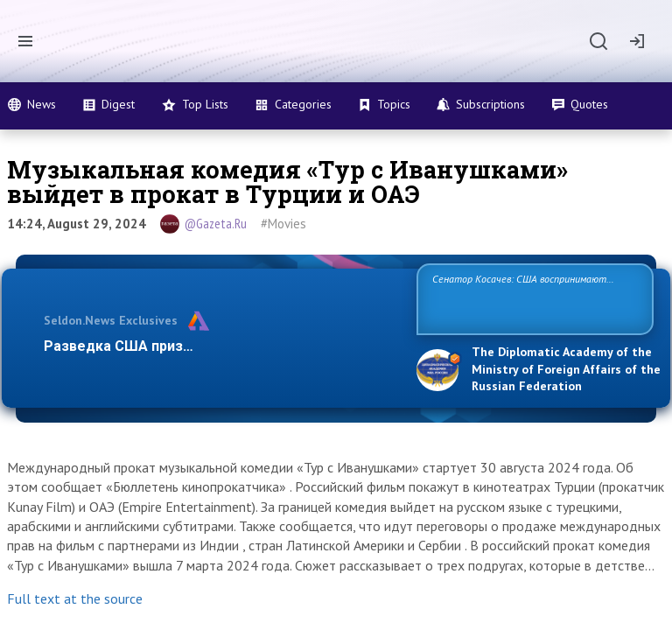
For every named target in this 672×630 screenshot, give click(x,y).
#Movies (283, 224)
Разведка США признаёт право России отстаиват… (220, 346)
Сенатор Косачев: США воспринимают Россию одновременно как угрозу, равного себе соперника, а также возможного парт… (532, 298)
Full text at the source (75, 598)
